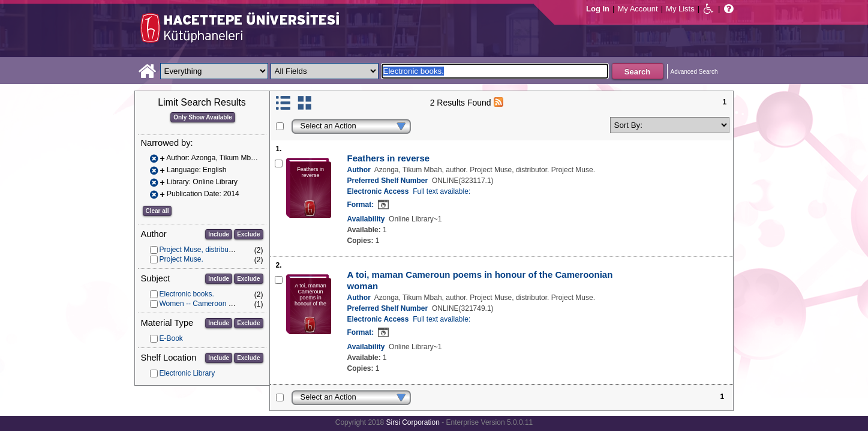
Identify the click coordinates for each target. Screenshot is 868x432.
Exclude (248, 234)
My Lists (680, 9)
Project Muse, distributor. (199, 250)
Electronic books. (187, 294)
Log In (598, 9)
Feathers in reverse (389, 158)
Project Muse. (181, 259)
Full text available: (441, 191)
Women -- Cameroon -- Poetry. (209, 304)
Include (219, 234)
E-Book (171, 338)
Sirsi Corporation (412, 422)
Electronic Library (187, 373)
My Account (637, 9)
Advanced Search (694, 72)
